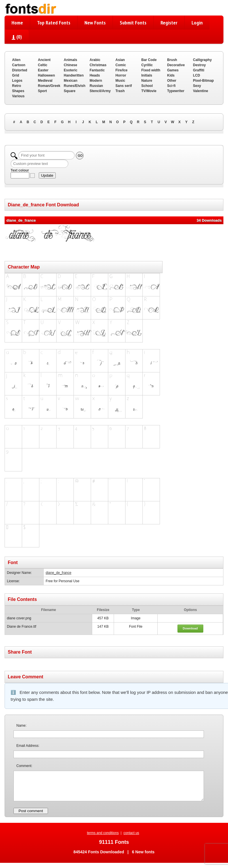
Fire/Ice (121, 70)
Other (172, 81)
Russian (96, 86)
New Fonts (95, 23)
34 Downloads (209, 220)
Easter (43, 70)
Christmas (98, 65)
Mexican (70, 81)
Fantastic (97, 70)
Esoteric (70, 70)
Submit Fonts (133, 23)
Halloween (46, 75)
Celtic (43, 65)
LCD (197, 75)
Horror (121, 75)
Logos (17, 81)
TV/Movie (149, 91)
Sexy (197, 86)
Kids (171, 75)
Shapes (18, 91)
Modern (96, 81)
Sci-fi (171, 86)
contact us (131, 833)
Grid (16, 75)
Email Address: (28, 746)
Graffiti (199, 70)
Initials (147, 75)
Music (120, 81)
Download (190, 628)
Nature (147, 81)
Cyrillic (147, 65)
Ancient (44, 60)
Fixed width (151, 70)
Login (197, 23)
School (147, 86)
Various (18, 96)
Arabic (95, 60)
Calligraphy (202, 60)
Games (173, 70)
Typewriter (176, 91)
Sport (42, 91)
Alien (16, 60)
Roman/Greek (49, 86)
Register (169, 23)
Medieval (45, 81)
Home (17, 23)
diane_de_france (58, 573)
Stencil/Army (100, 91)
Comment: (24, 766)
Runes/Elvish (75, 86)
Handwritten (74, 75)
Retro (17, 86)
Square (70, 91)
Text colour (20, 170)
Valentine (201, 91)
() (17, 37)
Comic (121, 65)
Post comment (31, 811)
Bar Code (149, 60)
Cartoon (19, 65)
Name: (21, 726)
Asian (120, 60)
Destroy (199, 65)
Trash (120, 91)
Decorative (176, 65)
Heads (95, 75)
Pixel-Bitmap (203, 81)
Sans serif (124, 86)
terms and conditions (103, 833)
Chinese (70, 65)
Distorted (20, 70)
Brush (172, 60)
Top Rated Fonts (54, 23)
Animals (70, 60)
